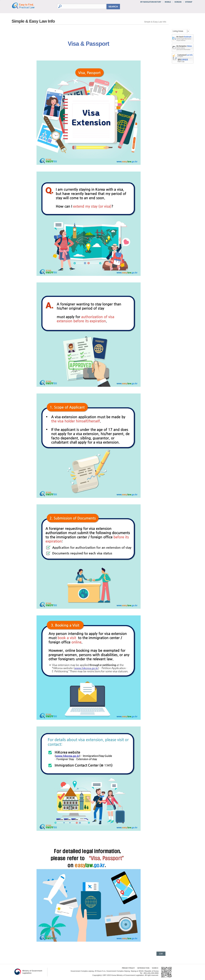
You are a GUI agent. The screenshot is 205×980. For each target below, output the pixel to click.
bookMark (183, 38)
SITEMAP (188, 2)
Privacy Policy (127, 968)
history (183, 48)
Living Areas (178, 31)
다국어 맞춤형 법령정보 (183, 56)
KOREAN (178, 2)
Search (154, 968)
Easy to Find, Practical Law (26, 5)
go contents (0, 0)
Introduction (143, 968)
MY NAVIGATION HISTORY (151, 2)
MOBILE (168, 2)
